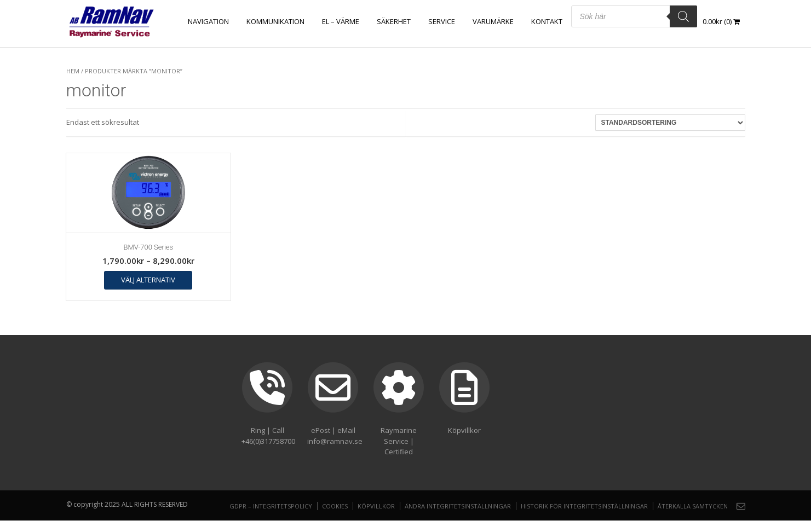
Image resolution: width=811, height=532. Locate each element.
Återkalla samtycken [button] (693, 506)
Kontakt (547, 21)
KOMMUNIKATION (275, 21)
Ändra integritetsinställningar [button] (458, 506)
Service (442, 21)
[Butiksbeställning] (670, 123)
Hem (73, 71)
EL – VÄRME (341, 21)
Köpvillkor (376, 506)
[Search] (683, 16)
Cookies (335, 506)
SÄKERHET (394, 21)
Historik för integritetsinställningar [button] (584, 506)
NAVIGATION (208, 21)
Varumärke (493, 21)
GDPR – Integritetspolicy (271, 506)
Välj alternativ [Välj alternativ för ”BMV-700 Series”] (148, 280)
